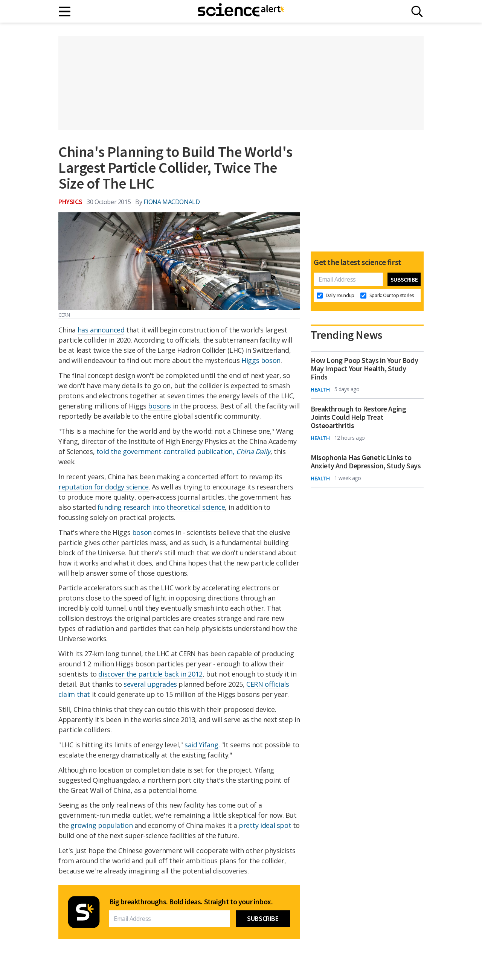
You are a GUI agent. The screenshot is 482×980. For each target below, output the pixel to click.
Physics (70, 202)
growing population (101, 825)
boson (142, 532)
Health (320, 389)
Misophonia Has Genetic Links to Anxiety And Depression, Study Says (366, 462)
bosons (159, 406)
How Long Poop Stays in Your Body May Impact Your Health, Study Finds (364, 369)
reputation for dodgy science (104, 487)
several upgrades (150, 684)
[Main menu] (65, 11)
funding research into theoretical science (161, 507)
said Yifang (201, 745)
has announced (101, 330)
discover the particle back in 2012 (150, 674)
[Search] (417, 11)
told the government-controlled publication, (183, 451)
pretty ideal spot (265, 825)
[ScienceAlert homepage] (241, 11)
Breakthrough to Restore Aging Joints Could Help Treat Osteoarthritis (358, 417)
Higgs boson (261, 360)
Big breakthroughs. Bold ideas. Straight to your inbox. (191, 902)
